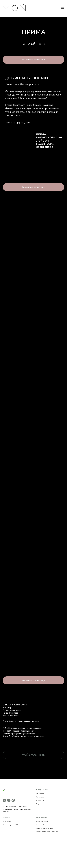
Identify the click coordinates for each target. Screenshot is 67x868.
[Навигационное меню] (62, 7)
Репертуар (40, 797)
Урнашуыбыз (41, 822)
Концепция (40, 800)
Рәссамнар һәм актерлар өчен (47, 828)
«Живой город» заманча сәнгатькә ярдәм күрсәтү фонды (17, 806)
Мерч (38, 804)
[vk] (4, 797)
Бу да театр (7, 818)
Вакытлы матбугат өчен (45, 825)
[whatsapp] (13, 797)
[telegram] (9, 797)
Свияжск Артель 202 (10, 822)
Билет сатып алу (42, 818)
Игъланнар (40, 794)
